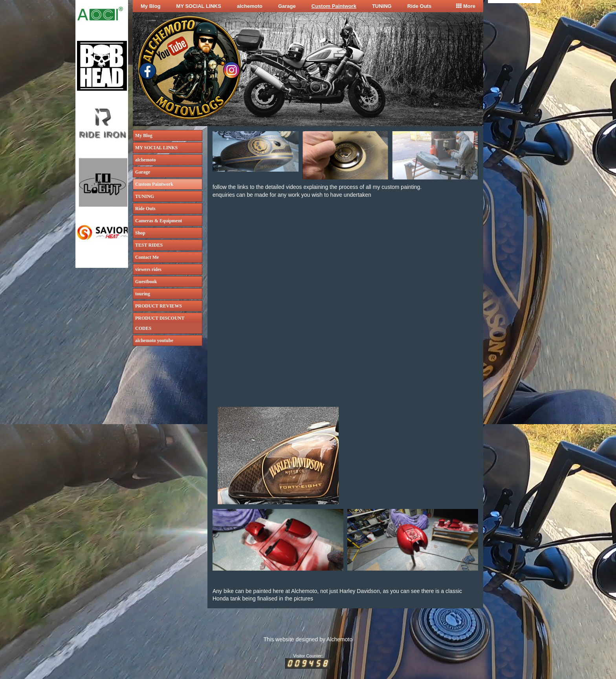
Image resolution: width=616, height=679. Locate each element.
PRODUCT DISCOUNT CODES (160, 323)
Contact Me (147, 257)
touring (143, 294)
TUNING (382, 6)
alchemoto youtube (154, 340)
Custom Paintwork (334, 6)
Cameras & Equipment (159, 221)
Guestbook (146, 282)
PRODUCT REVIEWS (159, 306)
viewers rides (148, 269)
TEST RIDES (149, 245)
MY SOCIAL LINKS (199, 6)
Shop (140, 233)
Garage (287, 6)
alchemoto (250, 6)
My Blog (151, 6)
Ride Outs (419, 6)
